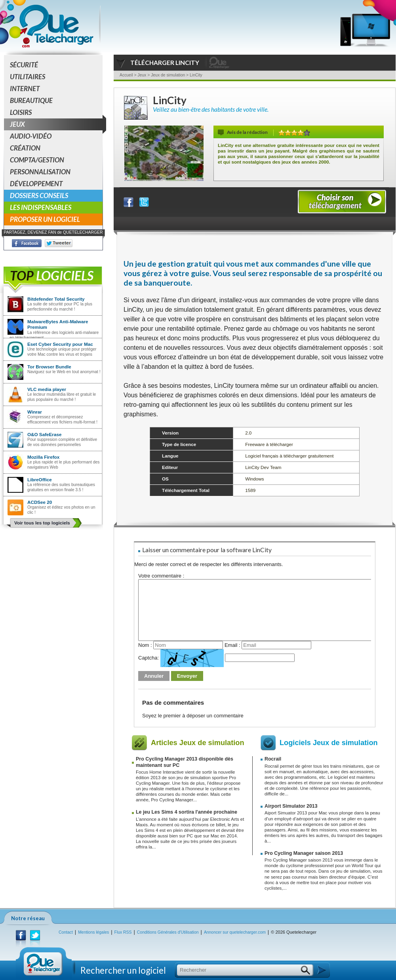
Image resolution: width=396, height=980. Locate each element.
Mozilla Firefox (43, 457)
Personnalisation (40, 172)
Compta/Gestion (37, 160)
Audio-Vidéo (31, 136)
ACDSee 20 (40, 502)
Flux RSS (123, 932)
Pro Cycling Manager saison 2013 (304, 853)
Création (25, 148)
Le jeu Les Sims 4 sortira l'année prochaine (187, 812)
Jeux (56, 124)
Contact (66, 932)
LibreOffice (40, 480)
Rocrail (273, 759)
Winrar (35, 412)
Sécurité (24, 65)
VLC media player (47, 389)
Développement (36, 184)
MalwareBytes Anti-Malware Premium (58, 324)
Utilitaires (28, 77)
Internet (25, 89)
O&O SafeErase (44, 434)
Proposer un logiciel (45, 219)
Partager (133, 200)
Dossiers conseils (39, 195)
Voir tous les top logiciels (42, 523)
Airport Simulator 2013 (291, 806)
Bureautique (31, 100)
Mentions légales (93, 932)
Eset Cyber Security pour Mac (60, 344)
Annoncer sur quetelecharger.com (235, 932)
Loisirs (21, 112)
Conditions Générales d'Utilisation (168, 932)
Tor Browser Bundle (49, 367)
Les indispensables (41, 207)
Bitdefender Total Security (56, 299)
